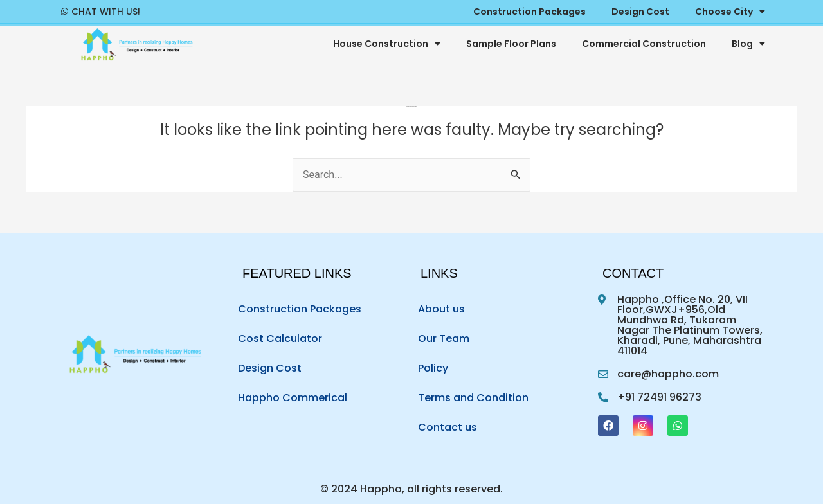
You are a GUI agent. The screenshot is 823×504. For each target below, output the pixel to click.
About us (441, 309)
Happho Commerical (293, 398)
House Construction (387, 44)
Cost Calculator (280, 338)
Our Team (444, 338)
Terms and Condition (473, 398)
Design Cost (270, 368)
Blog (748, 44)
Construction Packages (300, 309)
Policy (433, 368)
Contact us (448, 427)
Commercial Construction (644, 44)
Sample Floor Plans (511, 44)
